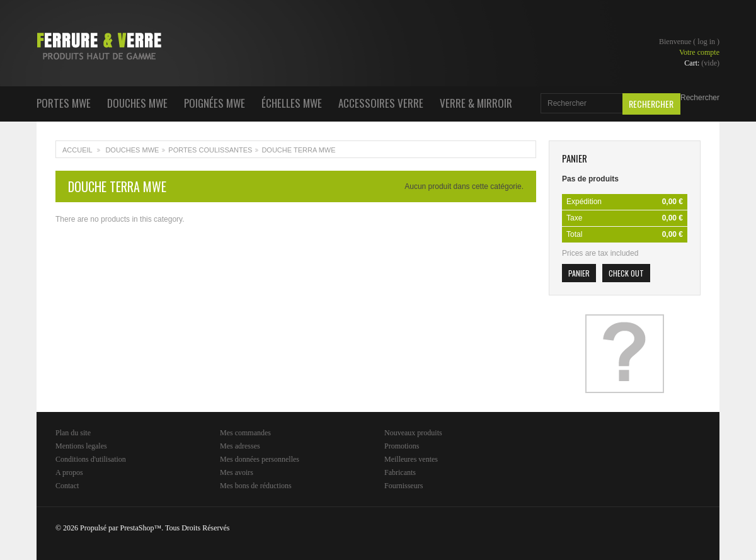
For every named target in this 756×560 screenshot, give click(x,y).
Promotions (402, 446)
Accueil (77, 150)
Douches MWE (137, 103)
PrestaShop (137, 528)
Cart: (702, 63)
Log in (706, 42)
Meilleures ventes (411, 459)
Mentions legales (81, 446)
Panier (575, 158)
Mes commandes (245, 433)
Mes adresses (240, 446)
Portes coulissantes (210, 150)
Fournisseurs (404, 486)
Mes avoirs (237, 472)
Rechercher (700, 98)
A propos (69, 472)
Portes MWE (64, 103)
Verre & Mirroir (476, 103)
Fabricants (400, 472)
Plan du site (73, 433)
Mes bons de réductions (256, 486)
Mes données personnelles (260, 459)
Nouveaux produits (413, 433)
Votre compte (699, 52)
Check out (626, 273)
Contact (67, 486)
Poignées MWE (215, 103)
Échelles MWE (292, 103)
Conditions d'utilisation (91, 459)
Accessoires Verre (381, 103)
